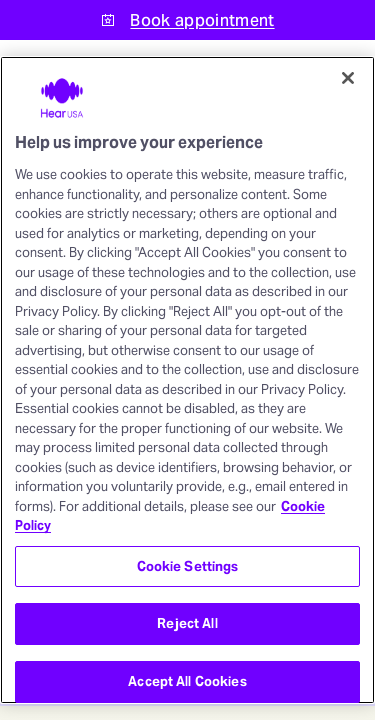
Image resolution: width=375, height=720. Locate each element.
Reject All (187, 623)
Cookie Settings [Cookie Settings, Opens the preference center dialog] (188, 566)
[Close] (348, 78)
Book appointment (202, 20)
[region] (187, 380)
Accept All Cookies (187, 681)
